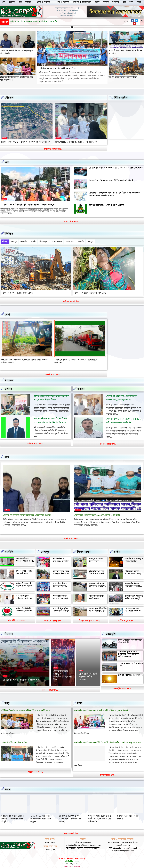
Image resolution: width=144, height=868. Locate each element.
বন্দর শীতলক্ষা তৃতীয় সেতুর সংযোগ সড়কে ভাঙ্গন (19, 358)
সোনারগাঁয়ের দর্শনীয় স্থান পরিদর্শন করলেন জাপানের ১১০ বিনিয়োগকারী (62, 673)
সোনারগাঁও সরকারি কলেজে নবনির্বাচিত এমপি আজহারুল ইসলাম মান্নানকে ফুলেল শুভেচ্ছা (108, 738)
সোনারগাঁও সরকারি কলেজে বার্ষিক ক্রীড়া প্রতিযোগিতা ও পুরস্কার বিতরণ (101, 706)
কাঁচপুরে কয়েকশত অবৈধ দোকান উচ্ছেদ (123, 77)
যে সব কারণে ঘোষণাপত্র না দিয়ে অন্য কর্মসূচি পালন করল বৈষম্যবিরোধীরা (134, 595)
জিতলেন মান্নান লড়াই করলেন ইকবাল (24, 568)
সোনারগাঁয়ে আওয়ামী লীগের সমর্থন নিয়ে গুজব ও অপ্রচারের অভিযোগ (25, 581)
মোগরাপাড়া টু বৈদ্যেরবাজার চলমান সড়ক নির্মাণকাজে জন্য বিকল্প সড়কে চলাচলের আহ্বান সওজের (115, 194)
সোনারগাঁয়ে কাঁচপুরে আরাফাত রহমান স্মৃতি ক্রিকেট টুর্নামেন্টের (61, 594)
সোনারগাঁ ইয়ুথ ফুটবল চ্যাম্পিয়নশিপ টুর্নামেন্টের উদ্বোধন (62, 606)
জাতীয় (117, 547)
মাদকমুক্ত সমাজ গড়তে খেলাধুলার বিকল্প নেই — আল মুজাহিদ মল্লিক (61, 569)
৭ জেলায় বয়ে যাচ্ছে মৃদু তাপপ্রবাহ (130, 670)
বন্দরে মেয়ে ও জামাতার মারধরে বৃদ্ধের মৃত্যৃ (70, 358)
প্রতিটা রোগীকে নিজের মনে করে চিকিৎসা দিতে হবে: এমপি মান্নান (26, 706)
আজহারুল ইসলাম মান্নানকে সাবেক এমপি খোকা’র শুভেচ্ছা (25, 556)
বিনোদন (9, 629)
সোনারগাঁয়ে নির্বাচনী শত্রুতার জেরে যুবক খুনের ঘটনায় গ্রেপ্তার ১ (27, 510)
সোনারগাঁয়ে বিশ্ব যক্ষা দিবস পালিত (14, 738)
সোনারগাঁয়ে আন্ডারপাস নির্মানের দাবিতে (26, 21)
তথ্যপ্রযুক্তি (111, 629)
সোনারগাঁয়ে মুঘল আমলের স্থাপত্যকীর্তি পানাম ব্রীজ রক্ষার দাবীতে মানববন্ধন (129, 649)
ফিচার (8, 785)
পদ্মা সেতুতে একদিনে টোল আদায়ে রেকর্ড (130, 660)
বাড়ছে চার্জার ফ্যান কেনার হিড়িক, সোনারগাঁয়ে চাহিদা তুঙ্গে (98, 556)
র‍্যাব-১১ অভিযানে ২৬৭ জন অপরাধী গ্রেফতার (107, 205)
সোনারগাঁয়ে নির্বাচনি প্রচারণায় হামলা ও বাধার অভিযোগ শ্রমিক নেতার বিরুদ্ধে (25, 607)
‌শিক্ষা (80, 699)
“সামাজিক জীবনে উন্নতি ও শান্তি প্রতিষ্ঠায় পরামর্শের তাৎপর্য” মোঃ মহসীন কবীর (13, 814)
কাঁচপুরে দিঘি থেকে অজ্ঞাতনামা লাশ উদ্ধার (90, 291)
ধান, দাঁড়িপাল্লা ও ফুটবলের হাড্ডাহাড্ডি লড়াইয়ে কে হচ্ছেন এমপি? (24, 595)
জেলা (7, 313)
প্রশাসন (8, 384)
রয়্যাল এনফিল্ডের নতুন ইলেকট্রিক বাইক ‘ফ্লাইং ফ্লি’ (130, 637)
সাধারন (81, 384)
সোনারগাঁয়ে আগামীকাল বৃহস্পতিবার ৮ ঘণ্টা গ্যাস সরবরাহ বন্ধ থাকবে (116, 168)
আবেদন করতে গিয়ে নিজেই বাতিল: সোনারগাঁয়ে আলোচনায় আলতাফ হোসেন (97, 595)
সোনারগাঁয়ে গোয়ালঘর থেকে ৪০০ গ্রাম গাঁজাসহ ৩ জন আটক (97, 510)
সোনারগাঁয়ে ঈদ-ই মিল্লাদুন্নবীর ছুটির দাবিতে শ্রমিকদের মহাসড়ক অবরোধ (28, 205)
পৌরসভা (9, 98)
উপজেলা (9, 376)
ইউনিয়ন (9, 234)
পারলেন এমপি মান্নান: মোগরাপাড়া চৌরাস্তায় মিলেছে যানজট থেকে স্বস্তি (97, 583)
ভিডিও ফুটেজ (121, 98)
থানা (7, 452)
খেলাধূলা (45, 547)
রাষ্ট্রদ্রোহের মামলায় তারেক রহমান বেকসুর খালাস (133, 569)
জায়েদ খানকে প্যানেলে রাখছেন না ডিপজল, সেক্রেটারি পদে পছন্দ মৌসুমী (71, 814)
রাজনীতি (9, 547)
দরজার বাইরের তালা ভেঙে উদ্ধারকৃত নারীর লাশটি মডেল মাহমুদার (98, 814)
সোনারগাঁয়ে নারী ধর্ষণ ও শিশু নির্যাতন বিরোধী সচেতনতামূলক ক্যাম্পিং (128, 814)
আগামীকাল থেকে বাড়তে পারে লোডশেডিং (134, 555)
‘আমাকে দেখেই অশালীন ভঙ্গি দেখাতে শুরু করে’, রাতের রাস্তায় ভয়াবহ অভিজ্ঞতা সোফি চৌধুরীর (87, 670)
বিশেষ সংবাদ (84, 547)
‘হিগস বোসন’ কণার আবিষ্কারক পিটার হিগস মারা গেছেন (134, 606)
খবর (7, 162)
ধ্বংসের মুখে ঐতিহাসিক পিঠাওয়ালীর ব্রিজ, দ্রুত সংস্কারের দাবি (98, 606)
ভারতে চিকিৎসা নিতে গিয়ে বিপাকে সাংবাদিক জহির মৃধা (97, 569)
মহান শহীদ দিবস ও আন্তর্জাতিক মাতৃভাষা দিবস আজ (133, 581)
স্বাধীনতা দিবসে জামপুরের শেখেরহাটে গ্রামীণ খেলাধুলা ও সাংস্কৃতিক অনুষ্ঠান (61, 558)
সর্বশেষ (4, 138)
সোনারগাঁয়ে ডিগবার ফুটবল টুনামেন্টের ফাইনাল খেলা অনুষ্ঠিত (61, 581)
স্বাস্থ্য (7, 699)
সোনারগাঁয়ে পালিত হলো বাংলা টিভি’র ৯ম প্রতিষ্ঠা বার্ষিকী (111, 180)
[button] (127, 21)
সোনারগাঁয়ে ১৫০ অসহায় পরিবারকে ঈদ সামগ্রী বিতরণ (76, 142)
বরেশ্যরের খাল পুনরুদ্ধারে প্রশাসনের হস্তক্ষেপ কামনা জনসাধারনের (26, 142)
